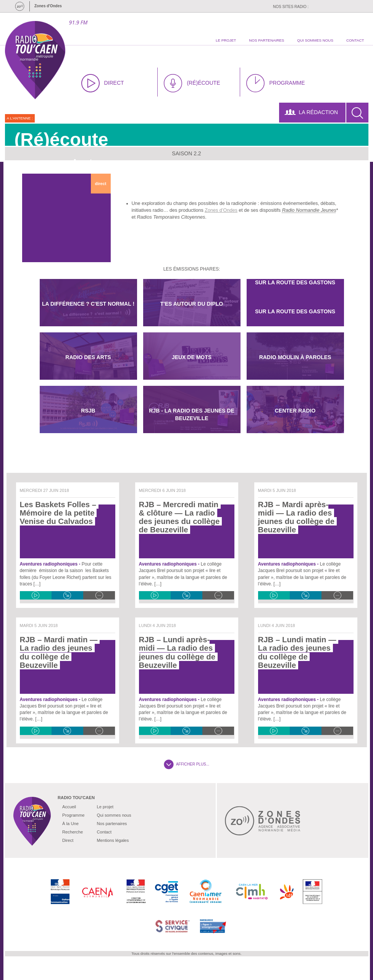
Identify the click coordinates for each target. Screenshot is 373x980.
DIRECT (103, 83)
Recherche (73, 832)
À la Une (70, 824)
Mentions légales (113, 840)
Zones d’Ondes (221, 210)
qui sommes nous (315, 40)
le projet (226, 40)
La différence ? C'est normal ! (88, 304)
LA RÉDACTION (311, 112)
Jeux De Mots (192, 357)
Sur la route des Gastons (295, 311)
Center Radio (295, 411)
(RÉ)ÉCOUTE (192, 83)
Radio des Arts (88, 357)
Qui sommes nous (114, 815)
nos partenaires (266, 40)
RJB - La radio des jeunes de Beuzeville (192, 414)
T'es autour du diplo (192, 304)
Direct (68, 840)
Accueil (69, 807)
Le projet (105, 807)
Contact (104, 832)
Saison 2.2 (186, 153)
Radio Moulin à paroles (295, 357)
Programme (73, 815)
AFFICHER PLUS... (186, 764)
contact (355, 40)
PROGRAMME (275, 83)
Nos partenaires (112, 824)
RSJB (88, 411)
